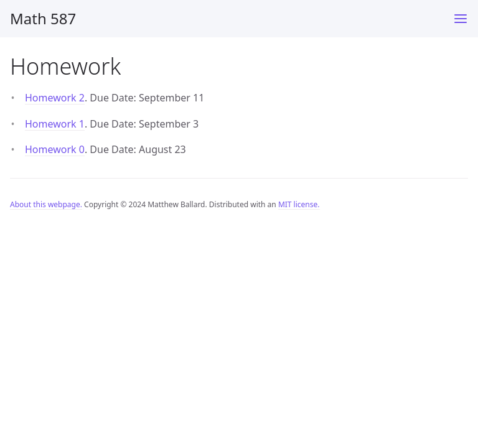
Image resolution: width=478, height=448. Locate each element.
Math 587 (43, 18)
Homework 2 (55, 98)
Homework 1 (55, 124)
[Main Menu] (461, 19)
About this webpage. (46, 204)
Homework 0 (55, 149)
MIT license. (299, 204)
